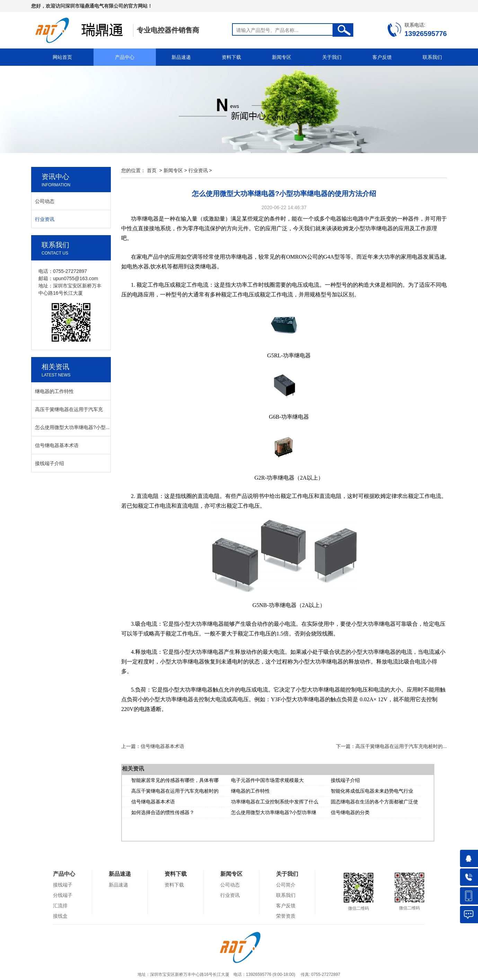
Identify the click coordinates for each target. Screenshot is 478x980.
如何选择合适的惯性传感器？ (163, 812)
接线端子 (63, 885)
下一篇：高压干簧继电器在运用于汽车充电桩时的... (391, 746)
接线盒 (60, 916)
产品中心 (125, 57)
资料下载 (231, 57)
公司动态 (45, 201)
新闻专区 (282, 57)
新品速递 (181, 57)
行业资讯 (198, 170)
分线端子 (63, 895)
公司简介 (286, 885)
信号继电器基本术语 (153, 802)
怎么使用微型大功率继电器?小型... (72, 427)
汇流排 (60, 906)
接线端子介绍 (345, 780)
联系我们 (432, 57)
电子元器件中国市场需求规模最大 (267, 780)
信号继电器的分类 (350, 812)
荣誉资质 (286, 916)
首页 (152, 170)
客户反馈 (382, 57)
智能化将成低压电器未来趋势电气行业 (372, 791)
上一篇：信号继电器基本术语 (153, 746)
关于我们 (332, 57)
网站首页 (62, 57)
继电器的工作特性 (250, 791)
